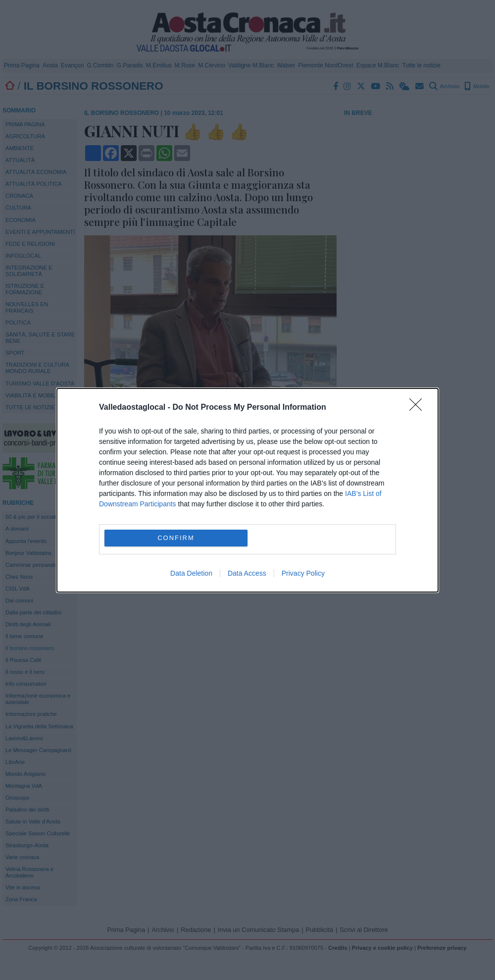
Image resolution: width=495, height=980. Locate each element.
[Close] (419, 408)
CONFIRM (176, 538)
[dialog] (247, 490)
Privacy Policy (303, 573)
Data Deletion (191, 573)
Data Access (247, 573)
